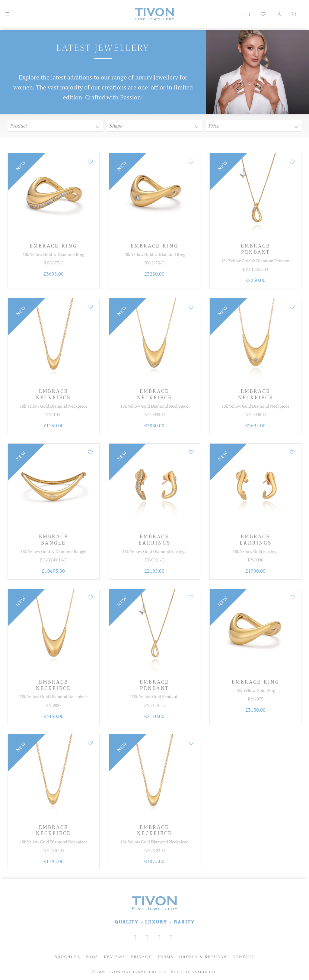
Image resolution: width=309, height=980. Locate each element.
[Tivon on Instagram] (135, 938)
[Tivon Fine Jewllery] (154, 911)
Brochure (67, 957)
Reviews (115, 957)
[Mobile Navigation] (7, 14)
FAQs (92, 957)
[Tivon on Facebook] (147, 938)
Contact (243, 957)
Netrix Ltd (204, 972)
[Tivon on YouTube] (159, 938)
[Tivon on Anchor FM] (171, 938)
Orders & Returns (203, 957)
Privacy (141, 957)
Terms (166, 957)
